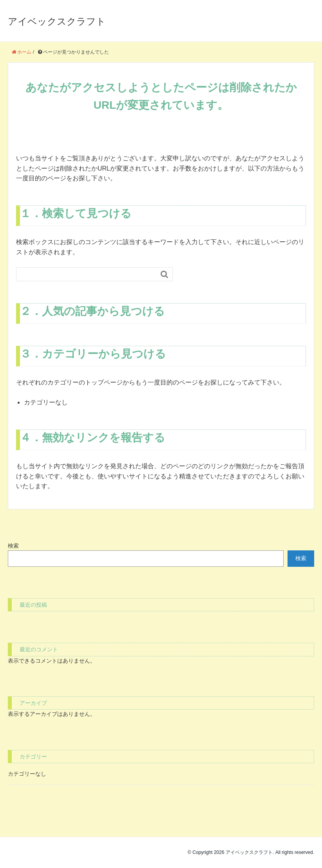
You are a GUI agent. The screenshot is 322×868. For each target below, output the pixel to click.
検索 (13, 546)
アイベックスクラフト (57, 21)
